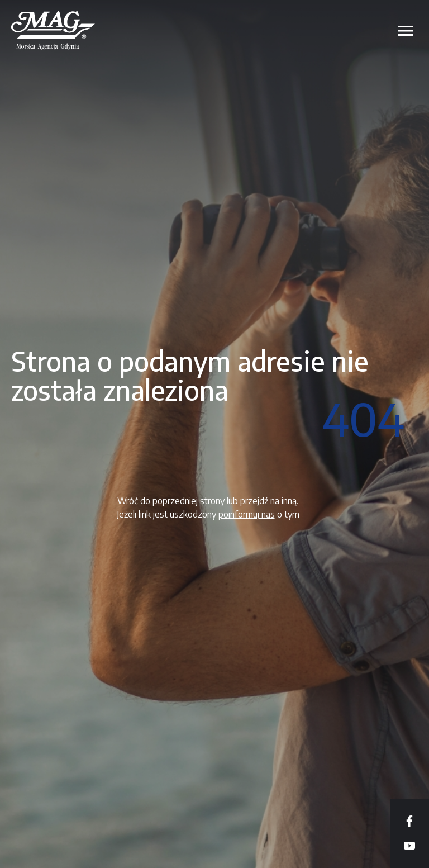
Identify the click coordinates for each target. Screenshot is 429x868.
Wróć (128, 501)
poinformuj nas (247, 514)
